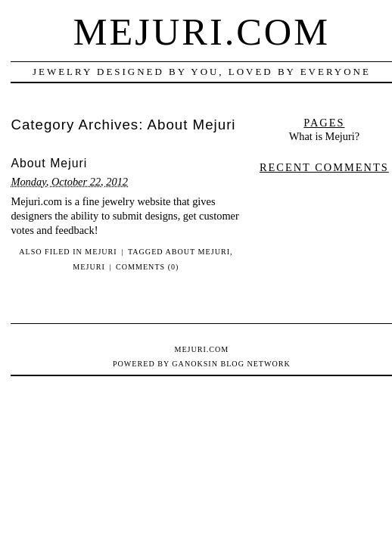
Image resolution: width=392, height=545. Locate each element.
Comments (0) (147, 267)
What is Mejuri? (325, 136)
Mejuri (101, 252)
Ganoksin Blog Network (231, 364)
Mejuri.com (202, 32)
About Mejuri (49, 163)
